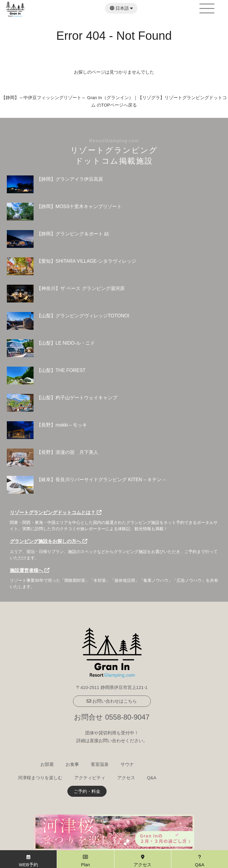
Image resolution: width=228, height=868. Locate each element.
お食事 (72, 764)
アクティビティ (90, 778)
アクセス (126, 778)
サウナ (127, 764)
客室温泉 (100, 764)
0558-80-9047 (127, 717)
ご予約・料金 (87, 791)
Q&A (152, 778)
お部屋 (47, 764)
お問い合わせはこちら (112, 701)
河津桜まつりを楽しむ (40, 778)
